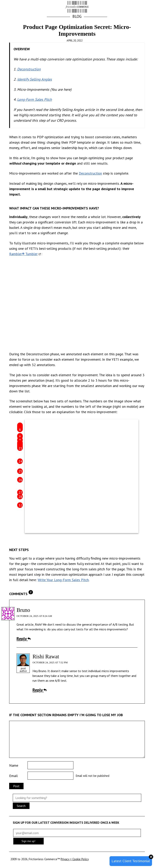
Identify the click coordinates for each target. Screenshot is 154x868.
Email (13, 776)
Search (21, 806)
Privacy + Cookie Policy (75, 859)
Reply (24, 639)
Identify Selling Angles (35, 79)
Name (14, 765)
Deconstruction (29, 69)
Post (16, 786)
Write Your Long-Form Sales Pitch (63, 580)
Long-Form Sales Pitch (35, 99)
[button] (140, 7)
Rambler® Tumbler (23, 254)
